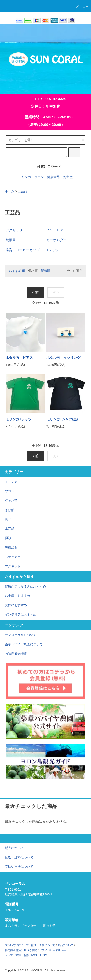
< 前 (35, 292)
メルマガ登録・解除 (17, 955)
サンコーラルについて (21, 635)
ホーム (10, 191)
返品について (66, 945)
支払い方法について (17, 945)
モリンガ (25, 177)
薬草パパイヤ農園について (24, 644)
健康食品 (53, 177)
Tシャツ (53, 250)
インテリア (55, 230)
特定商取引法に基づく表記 (21, 950)
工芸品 (22, 191)
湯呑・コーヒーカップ (23, 250)
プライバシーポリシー (52, 950)
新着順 (45, 271)
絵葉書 (11, 240)
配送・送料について (43, 945)
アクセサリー (16, 230)
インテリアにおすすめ (21, 615)
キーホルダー (57, 240)
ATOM (43, 955)
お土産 (68, 177)
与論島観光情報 (16, 654)
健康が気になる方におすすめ (25, 587)
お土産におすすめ (17, 596)
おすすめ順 (17, 271)
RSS (34, 955)
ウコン (39, 177)
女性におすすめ (16, 605)
